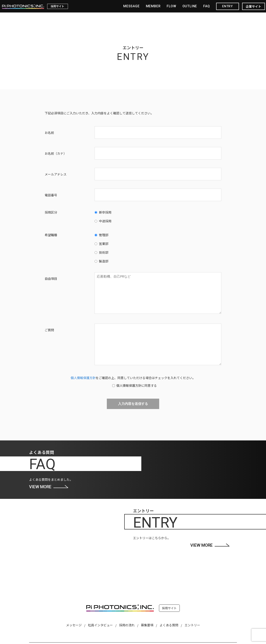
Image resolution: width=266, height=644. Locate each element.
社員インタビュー (100, 625)
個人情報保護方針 (83, 378)
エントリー (192, 625)
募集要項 (147, 625)
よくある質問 (169, 625)
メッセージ (74, 625)
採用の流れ (127, 625)
